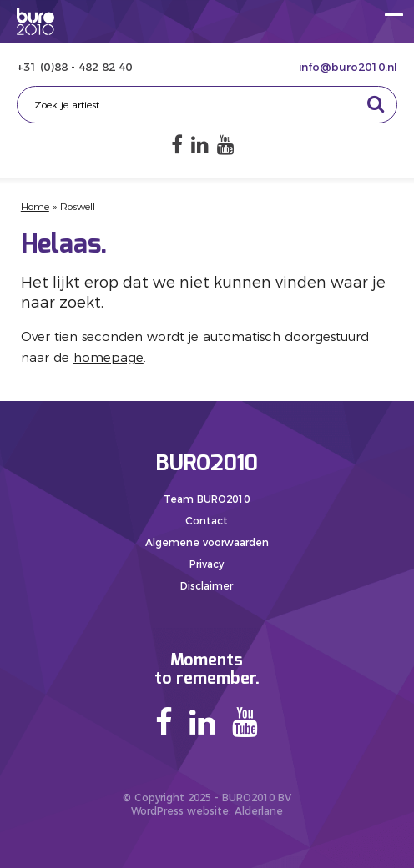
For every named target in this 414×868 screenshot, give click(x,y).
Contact (207, 521)
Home (35, 206)
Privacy (207, 564)
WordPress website (180, 811)
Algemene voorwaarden (207, 542)
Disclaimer (207, 586)
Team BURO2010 (207, 499)
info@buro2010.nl (348, 67)
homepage (109, 357)
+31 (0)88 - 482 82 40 (74, 67)
